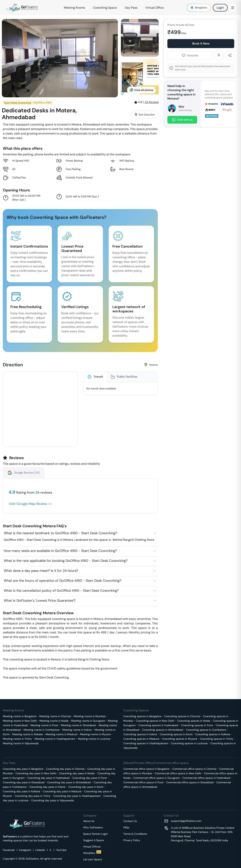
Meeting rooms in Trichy (17, 739)
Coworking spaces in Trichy (217, 739)
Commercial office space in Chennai (194, 769)
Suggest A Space (94, 840)
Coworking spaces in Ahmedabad (163, 730)
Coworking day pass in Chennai (65, 769)
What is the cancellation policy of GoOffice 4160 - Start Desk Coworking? (61, 591)
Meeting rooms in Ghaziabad (78, 725)
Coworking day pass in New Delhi (36, 773)
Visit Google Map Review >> (30, 504)
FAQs (126, 827)
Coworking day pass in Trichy (33, 796)
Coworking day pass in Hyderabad (48, 778)
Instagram (25, 850)
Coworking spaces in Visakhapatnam (146, 743)
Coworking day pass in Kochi (86, 787)
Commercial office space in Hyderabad (206, 778)
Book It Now (201, 43)
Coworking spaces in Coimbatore (206, 730)
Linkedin (40, 850)
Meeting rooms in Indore (77, 730)
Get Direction (145, 115)
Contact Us (130, 821)
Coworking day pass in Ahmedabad (69, 782)
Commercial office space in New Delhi (178, 773)
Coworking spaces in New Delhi (155, 721)
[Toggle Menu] (233, 8)
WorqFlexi (92, 853)
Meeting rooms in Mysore (95, 734)
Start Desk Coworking (18, 103)
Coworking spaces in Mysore (180, 739)
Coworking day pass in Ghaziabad (24, 782)
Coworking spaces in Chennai (182, 716)
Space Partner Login (95, 834)
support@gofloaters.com (186, 821)
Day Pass (131, 8)
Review (152, 102)
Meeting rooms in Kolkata (27, 734)
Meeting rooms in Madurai (61, 734)
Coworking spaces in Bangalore (142, 716)
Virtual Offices (92, 847)
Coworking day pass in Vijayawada (53, 800)
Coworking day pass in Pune (90, 778)
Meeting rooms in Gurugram (88, 721)
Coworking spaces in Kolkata (213, 734)
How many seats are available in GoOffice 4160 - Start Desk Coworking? (60, 551)
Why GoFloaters (93, 827)
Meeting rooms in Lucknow (94, 739)
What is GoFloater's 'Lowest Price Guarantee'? (40, 601)
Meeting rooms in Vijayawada (21, 743)
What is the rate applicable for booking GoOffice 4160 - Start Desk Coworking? (66, 561)
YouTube (61, 850)
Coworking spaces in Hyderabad (158, 725)
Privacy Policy (132, 840)
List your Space (93, 859)
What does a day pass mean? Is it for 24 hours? (41, 571)
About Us (89, 821)
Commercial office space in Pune (143, 782)
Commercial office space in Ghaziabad (190, 782)
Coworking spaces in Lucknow (189, 743)
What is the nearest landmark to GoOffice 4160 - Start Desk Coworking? (60, 533)
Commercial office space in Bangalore (146, 769)
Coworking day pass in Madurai (62, 791)
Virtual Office (154, 8)
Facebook (9, 850)
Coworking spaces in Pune (197, 725)
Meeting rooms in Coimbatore (42, 730)
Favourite (190, 55)
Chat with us (182, 120)
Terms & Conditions (135, 834)
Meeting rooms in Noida (54, 721)
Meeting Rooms (74, 8)
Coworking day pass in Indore (47, 787)
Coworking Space (105, 8)
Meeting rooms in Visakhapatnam (55, 739)
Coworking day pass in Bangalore (23, 769)
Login (220, 8)
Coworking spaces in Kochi (176, 734)
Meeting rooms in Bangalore (20, 716)
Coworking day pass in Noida (77, 773)
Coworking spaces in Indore (140, 734)
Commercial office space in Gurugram (156, 778)
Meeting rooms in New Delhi (20, 721)
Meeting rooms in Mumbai (90, 716)
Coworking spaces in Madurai (141, 739)
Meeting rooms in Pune (44, 725)
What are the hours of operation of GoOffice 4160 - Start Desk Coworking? (63, 581)
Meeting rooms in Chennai (55, 716)
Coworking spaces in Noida (194, 721)
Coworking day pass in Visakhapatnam (77, 796)
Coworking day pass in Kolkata (21, 791)
